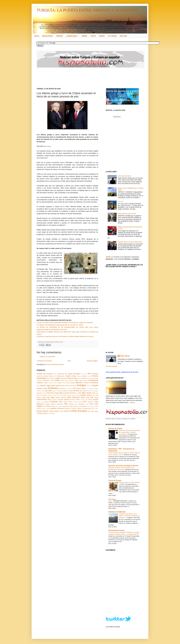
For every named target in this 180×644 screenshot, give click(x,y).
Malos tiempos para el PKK (127, 214)
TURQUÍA (59, 36)
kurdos (83, 395)
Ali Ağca (45, 376)
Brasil (93, 378)
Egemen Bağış (45, 386)
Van (89, 411)
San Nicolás (59, 406)
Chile (52, 380)
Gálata (92, 389)
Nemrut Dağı (84, 400)
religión (40, 406)
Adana (55, 374)
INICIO (37, 36)
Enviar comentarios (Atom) (55, 364)
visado (96, 411)
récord (87, 404)
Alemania (95, 374)
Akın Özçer (84, 374)
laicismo (89, 395)
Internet (73, 393)
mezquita (60, 400)
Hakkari (85, 391)
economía (94, 383)
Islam (84, 393)
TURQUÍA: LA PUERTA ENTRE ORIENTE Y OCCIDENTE (87, 10)
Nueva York (40, 402)
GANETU (39, 391)
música (78, 400)
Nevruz (90, 400)
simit (79, 406)
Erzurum (89, 386)
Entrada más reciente (44, 361)
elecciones (73, 386)
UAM (62, 411)
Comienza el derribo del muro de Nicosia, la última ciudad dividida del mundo (65, 336)
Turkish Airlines (54, 411)
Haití (81, 391)
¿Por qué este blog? (125, 176)
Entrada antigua (92, 361)
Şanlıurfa (66, 406)
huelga (56, 393)
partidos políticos (50, 404)
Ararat (89, 376)
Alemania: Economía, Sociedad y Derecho (123, 466)
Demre (64, 383)
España (95, 385)
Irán (80, 393)
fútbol (84, 388)
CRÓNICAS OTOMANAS (117, 512)
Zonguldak (52, 413)
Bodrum (79, 378)
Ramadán (81, 404)
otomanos (91, 402)
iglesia (61, 393)
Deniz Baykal (71, 383)
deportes (79, 383)
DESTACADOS (48, 36)
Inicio (69, 361)
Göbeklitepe (60, 391)
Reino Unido (94, 404)
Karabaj (69, 395)
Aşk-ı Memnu (51, 378)
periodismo (60, 404)
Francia (79, 388)
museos (72, 400)
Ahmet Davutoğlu (74, 374)
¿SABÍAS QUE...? (72, 36)
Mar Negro (51, 397)
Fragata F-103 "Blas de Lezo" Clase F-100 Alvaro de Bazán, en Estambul (129, 516)
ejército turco (60, 386)
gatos (43, 391)
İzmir (38, 395)
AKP (89, 374)
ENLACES (123, 36)
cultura (46, 383)
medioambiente (42, 400)
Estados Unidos (42, 388)
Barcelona (64, 378)
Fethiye (70, 389)
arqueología (41, 378)
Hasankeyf (95, 391)
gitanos (54, 391)
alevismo (39, 376)
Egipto (53, 386)
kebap (78, 395)
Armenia (95, 376)
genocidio (49, 391)
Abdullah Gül (41, 374)
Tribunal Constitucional (84, 408)
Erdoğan (82, 385)
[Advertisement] (87, 78)
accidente (50, 374)
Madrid (39, 397)
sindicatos (83, 406)
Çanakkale (39, 380)
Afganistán (61, 374)
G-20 (88, 389)
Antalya (84, 376)
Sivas (92, 406)
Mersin (50, 400)
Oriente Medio (78, 402)
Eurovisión (62, 388)
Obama (47, 402)
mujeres (67, 400)
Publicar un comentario (48, 357)
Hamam (90, 391)
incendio (67, 393)
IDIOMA (85, 36)
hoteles (44, 393)
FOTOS (93, 36)
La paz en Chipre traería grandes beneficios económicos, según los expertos (65, 323)
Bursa (96, 378)
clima (77, 380)
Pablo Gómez (125, 356)
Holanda (39, 393)
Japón (45, 395)
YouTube (40, 413)
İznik (42, 395)
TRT (93, 408)
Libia (97, 395)
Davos (60, 383)
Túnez (96, 408)
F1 (67, 389)
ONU (61, 402)
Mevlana (55, 400)
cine (66, 380)
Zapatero (46, 413)
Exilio (110, 501)
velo (92, 411)
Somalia (96, 406)
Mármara (64, 397)
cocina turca (83, 380)
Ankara (74, 376)
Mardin (58, 397)
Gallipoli (96, 389)
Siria (88, 406)
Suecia (39, 408)
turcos (39, 411)
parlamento (40, 404)
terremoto (61, 408)
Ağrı (66, 374)
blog (75, 378)
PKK (66, 404)
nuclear (96, 400)
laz (94, 395)
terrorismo (68, 408)
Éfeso (38, 386)
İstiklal (93, 393)
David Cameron (53, 383)
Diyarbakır (86, 383)
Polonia (71, 404)
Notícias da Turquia (115, 428)
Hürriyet (47, 146)
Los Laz (121, 201)
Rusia (53, 406)
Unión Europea (79, 411)
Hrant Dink (50, 393)
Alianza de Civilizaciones (57, 376)
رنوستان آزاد (112, 499)
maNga (44, 397)
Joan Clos (59, 395)
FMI (74, 388)
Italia (97, 393)
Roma (49, 406)
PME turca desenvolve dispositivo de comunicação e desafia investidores (129, 432)
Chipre (57, 380)
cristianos (40, 383)
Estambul (53, 388)
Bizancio (70, 378)
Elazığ (67, 386)
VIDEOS (102, 36)
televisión (54, 408)
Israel (89, 393)
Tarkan (48, 408)
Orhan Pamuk (68, 402)
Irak (77, 393)
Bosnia (89, 378)
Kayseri (74, 395)
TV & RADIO (112, 36)
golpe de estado (68, 391)
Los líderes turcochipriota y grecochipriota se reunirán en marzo (60, 325)
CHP (62, 380)
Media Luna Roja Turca (89, 397)
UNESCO (67, 411)
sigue (132, 403)
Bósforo (84, 378)
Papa (96, 402)
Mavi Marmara (74, 397)
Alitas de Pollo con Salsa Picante (129, 482)
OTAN (85, 402)
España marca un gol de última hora (130, 242)
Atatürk (58, 378)
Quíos (76, 404)
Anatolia (68, 376)
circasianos (71, 380)
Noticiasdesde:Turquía (116, 530)
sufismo (43, 408)
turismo (45, 411)
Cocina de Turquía (115, 480)
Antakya (79, 376)
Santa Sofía (73, 406)
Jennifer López (52, 395)
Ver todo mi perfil (111, 366)
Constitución (93, 380)
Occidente (54, 402)
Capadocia (46, 380)
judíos (65, 395)
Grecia (76, 391)
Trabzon (74, 408)
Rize (45, 406)
